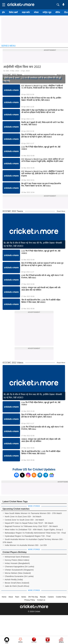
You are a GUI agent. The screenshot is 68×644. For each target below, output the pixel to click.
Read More (61, 75)
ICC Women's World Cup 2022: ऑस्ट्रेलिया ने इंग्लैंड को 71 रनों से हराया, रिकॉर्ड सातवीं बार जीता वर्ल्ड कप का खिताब (42, 116)
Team (17, 626)
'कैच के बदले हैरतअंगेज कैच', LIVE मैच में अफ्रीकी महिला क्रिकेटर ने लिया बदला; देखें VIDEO (41, 330)
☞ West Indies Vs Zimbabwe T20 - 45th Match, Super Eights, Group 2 (33, 558)
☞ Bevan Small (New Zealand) (16, 612)
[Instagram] (28, 504)
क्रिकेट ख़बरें (13, 12)
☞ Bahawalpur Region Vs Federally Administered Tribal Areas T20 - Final (34, 562)
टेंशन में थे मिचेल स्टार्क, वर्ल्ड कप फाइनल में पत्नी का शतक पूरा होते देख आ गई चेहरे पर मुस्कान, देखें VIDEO (42, 165)
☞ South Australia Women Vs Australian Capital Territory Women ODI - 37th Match (33, 569)
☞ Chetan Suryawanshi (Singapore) (18, 599)
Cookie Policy (61, 626)
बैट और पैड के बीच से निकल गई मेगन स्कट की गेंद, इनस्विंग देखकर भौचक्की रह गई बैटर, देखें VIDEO (41, 128)
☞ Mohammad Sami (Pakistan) (16, 586)
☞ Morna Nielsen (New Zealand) (17, 602)
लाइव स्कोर (26, 12)
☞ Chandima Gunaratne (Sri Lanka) (18, 605)
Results (43, 626)
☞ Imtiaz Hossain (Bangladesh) (16, 592)
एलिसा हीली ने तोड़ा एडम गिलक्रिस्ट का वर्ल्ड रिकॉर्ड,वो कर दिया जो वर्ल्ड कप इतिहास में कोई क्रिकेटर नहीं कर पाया (42, 140)
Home (4, 626)
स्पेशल (36, 12)
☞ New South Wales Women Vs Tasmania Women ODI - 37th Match (32, 542)
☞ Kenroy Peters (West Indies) (16, 589)
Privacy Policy (30, 629)
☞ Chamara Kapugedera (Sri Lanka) (18, 595)
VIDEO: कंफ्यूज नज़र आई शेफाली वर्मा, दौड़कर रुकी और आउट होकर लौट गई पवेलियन (41, 318)
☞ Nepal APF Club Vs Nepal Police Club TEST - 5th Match (28, 552)
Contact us (41, 629)
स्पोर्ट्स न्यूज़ (47, 12)
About (11, 626)
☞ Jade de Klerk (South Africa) (16, 615)
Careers (51, 626)
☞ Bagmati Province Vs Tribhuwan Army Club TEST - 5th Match (30, 555)
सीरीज (58, 12)
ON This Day (33, 626)
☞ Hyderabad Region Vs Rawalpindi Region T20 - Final (27, 565)
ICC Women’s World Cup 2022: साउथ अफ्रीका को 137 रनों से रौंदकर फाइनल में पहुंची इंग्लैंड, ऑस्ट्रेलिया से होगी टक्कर (43, 189)
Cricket (37, 640)
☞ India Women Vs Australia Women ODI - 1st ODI (25, 574)
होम (3, 12)
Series (24, 626)
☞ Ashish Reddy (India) (13, 608)
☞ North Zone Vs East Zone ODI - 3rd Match (22, 545)
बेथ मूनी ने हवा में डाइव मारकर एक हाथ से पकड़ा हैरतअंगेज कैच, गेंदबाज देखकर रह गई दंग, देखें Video (41, 214)
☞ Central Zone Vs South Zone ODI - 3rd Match (23, 549)
